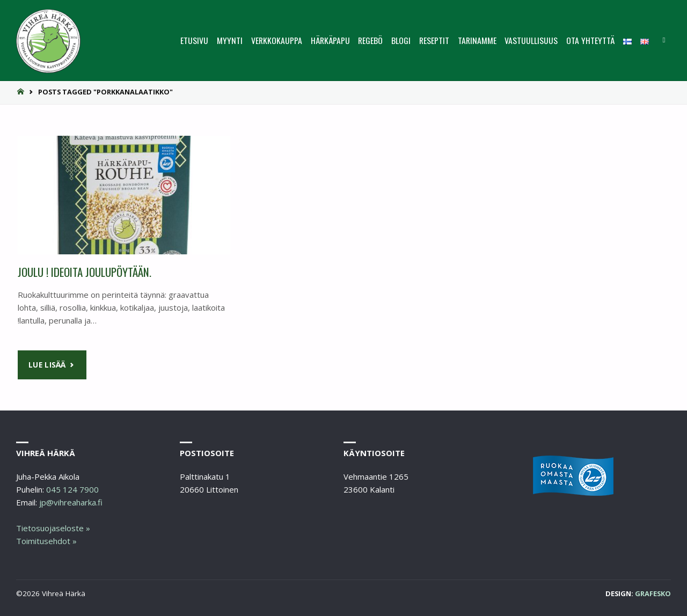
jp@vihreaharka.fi (71, 502)
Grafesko (653, 593)
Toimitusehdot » (46, 541)
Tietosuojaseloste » (53, 528)
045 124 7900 (72, 489)
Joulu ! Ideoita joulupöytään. (85, 272)
